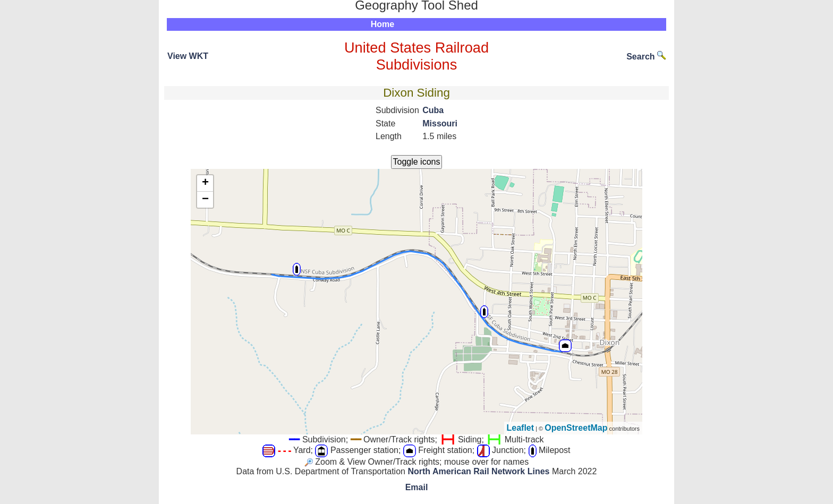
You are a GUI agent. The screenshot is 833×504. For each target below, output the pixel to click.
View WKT (188, 56)
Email (417, 487)
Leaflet (521, 428)
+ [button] (205, 183)
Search (646, 57)
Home (382, 24)
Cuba (433, 110)
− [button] (205, 200)
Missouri (440, 123)
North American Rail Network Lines (478, 471)
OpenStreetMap (576, 428)
